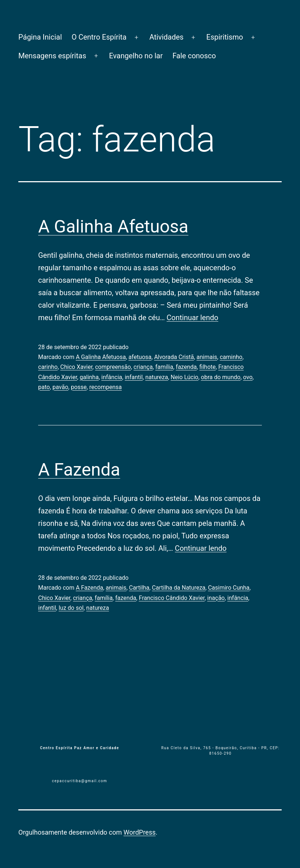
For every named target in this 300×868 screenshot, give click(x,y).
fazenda (186, 367)
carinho (48, 367)
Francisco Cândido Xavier (171, 598)
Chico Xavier (76, 367)
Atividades (166, 37)
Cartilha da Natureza (179, 588)
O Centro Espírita (99, 37)
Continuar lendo (192, 318)
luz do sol (71, 608)
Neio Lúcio (184, 377)
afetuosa (140, 357)
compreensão (113, 367)
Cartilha (139, 588)
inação (216, 598)
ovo (248, 377)
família (164, 367)
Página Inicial (40, 37)
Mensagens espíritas (52, 56)
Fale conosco (194, 56)
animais (207, 357)
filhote (208, 367)
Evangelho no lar (136, 56)
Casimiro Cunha (229, 588)
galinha (89, 377)
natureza (157, 377)
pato (44, 387)
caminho (231, 357)
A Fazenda (79, 470)
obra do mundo (221, 377)
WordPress (140, 832)
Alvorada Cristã (174, 357)
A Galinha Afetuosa (113, 226)
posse (79, 387)
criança (143, 367)
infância (112, 377)
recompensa (105, 387)
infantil (134, 377)
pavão (60, 387)
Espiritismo (225, 37)
